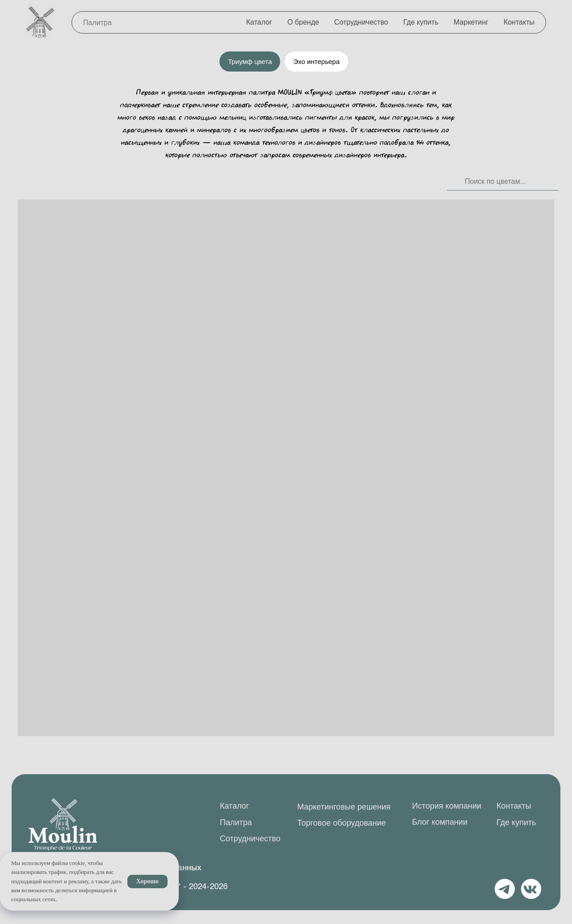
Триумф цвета (250, 61)
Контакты (519, 22)
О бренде (303, 22)
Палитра (97, 23)
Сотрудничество (361, 22)
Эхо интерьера (316, 61)
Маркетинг (471, 22)
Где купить (421, 22)
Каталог (259, 22)
